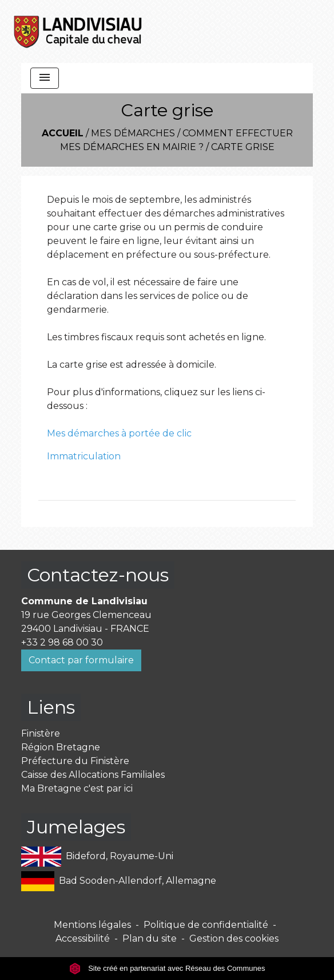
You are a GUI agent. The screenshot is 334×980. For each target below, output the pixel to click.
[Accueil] (78, 32)
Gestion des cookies (234, 938)
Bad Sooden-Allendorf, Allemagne (119, 881)
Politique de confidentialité (206, 925)
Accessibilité (83, 938)
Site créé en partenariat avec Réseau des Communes (167, 968)
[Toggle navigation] (45, 78)
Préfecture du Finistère (75, 761)
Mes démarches (133, 133)
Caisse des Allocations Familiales (93, 775)
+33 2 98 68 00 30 (62, 642)
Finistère (41, 733)
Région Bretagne (61, 747)
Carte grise (243, 147)
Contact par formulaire (81, 660)
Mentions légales (92, 925)
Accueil (63, 133)
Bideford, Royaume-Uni (97, 857)
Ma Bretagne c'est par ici (77, 788)
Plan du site (150, 938)
